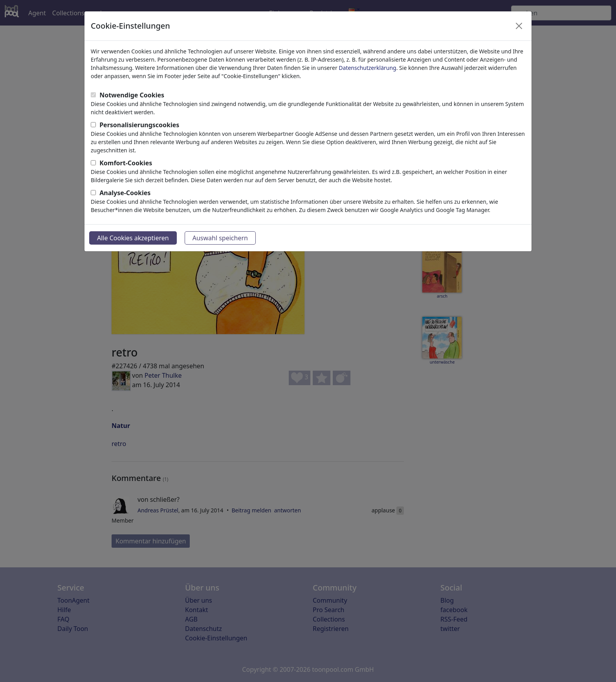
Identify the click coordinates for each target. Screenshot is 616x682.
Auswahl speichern (220, 238)
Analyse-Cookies (125, 193)
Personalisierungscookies (139, 125)
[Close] (519, 26)
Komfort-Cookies (126, 163)
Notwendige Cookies (132, 95)
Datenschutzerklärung (367, 68)
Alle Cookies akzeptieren (133, 238)
